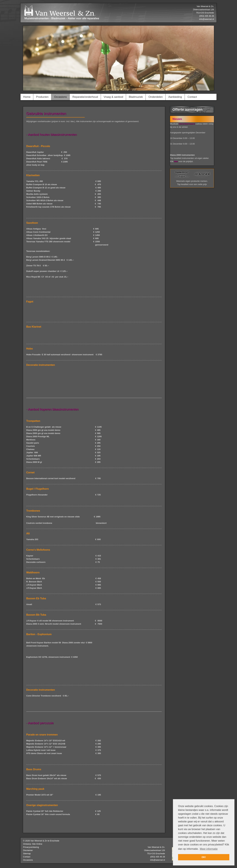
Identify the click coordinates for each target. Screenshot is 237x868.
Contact (27, 857)
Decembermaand (187, 124)
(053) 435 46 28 (158, 857)
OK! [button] (204, 857)
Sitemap (27, 854)
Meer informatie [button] (209, 849)
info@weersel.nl (206, 19)
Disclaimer (28, 850)
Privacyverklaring (31, 847)
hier (176, 161)
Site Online (37, 844)
